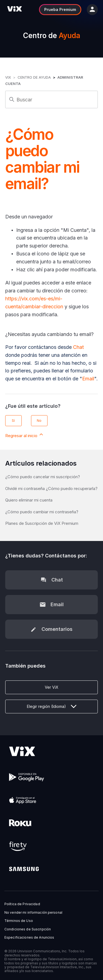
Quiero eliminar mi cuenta (29, 500)
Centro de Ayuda (34, 77)
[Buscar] (52, 99)
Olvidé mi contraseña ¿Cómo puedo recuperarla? (51, 488)
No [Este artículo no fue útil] (39, 421)
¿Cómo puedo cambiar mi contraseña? (42, 512)
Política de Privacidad (22, 904)
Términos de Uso (19, 921)
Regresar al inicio (25, 435)
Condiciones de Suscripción (28, 929)
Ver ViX (52, 687)
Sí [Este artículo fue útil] (13, 421)
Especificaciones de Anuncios (29, 938)
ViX (8, 77)
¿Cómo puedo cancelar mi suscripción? (43, 477)
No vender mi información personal (33, 913)
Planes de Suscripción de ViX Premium (42, 523)
